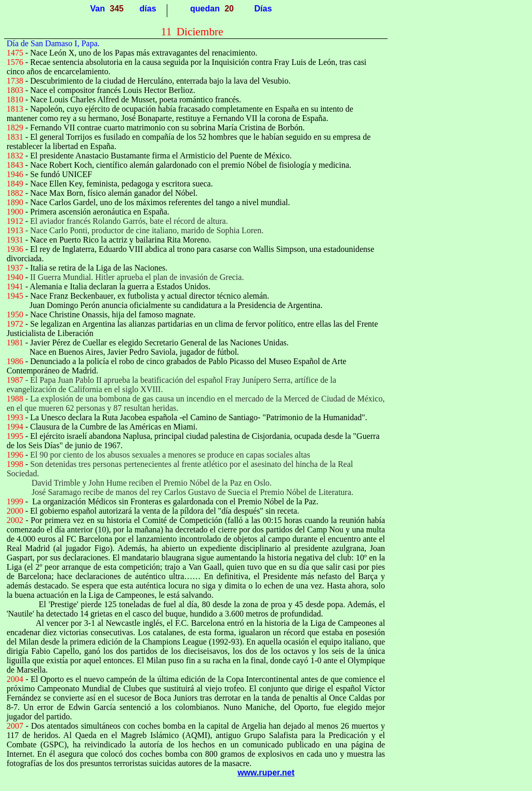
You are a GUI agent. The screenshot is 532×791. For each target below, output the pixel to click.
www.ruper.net (266, 773)
